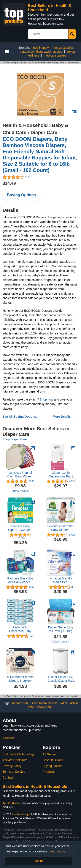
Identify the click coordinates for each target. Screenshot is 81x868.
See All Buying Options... (21, 417)
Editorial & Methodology (19, 754)
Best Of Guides (53, 760)
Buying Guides (53, 766)
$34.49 (9, 183)
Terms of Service (14, 772)
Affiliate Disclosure (15, 760)
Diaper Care (44, 132)
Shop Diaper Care (15, 439)
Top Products (11, 803)
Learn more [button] (57, 851)
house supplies (63, 48)
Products (49, 772)
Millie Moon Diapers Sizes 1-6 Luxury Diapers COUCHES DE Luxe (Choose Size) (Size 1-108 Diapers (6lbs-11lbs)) (20, 679)
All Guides (50, 754)
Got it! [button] (39, 861)
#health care (20, 703)
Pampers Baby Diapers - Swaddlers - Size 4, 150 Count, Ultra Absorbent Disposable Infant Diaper (20, 528)
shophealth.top (20, 814)
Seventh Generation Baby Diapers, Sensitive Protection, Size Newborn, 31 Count (61, 528)
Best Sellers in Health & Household (35, 787)
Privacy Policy (12, 766)
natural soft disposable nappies (41, 52)
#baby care (44, 707)
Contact (8, 777)
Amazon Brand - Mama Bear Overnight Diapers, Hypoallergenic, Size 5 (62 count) (61, 580)
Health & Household (25, 125)
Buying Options (21, 195)
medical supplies (55, 55)
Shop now (46, 399)
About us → (10, 738)
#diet (64, 703)
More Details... (63, 417)
